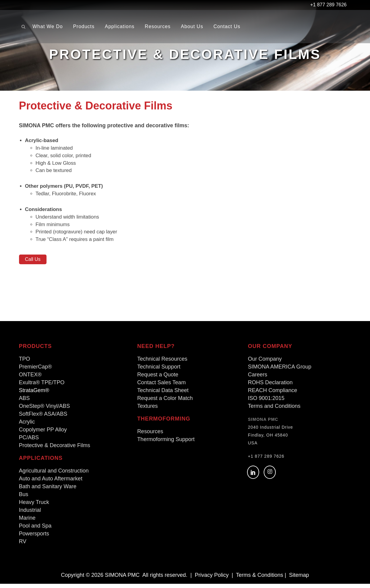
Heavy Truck (34, 506)
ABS (24, 402)
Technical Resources (162, 363)
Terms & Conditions (259, 579)
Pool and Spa (35, 530)
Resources (150, 436)
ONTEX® (30, 379)
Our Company (265, 363)
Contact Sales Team (161, 387)
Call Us (33, 263)
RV (23, 546)
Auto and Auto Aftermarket (51, 483)
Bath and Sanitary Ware (48, 491)
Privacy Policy (212, 579)
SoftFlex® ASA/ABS (43, 418)
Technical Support (159, 371)
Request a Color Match (165, 402)
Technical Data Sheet (163, 395)
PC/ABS (29, 442)
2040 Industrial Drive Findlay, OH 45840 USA (270, 439)
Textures (147, 410)
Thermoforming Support (166, 443)
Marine (27, 522)
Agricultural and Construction (54, 475)
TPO (25, 363)
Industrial (30, 514)
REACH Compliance (273, 395)
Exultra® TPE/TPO (42, 387)
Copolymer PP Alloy (43, 434)
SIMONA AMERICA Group (280, 371)
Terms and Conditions (274, 410)
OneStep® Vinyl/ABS (45, 410)
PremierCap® (35, 371)
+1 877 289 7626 (266, 460)
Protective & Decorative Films (55, 450)
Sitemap (299, 579)
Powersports (34, 538)
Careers (258, 379)
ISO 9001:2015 (266, 402)
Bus (24, 499)
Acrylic (27, 426)
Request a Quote (158, 379)
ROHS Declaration (270, 387)
